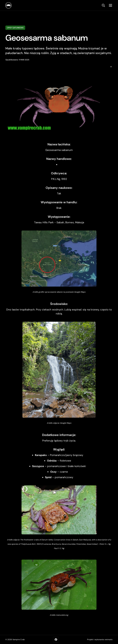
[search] (103, 5)
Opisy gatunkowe (15, 28)
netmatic (109, 640)
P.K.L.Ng (56, 179)
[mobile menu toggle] (110, 5)
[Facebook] (56, 640)
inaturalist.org (62, 615)
